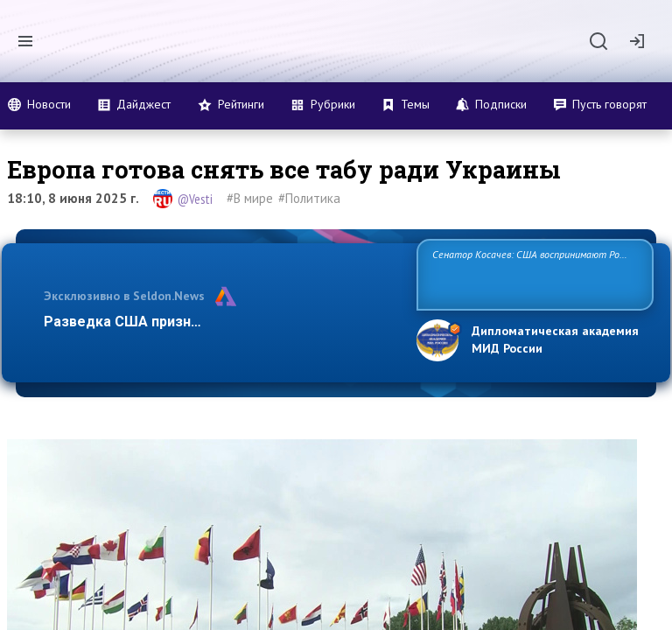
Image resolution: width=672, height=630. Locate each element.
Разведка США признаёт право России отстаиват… (220, 322)
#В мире (250, 198)
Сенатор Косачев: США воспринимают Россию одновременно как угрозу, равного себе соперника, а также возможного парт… (532, 273)
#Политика (309, 198)
